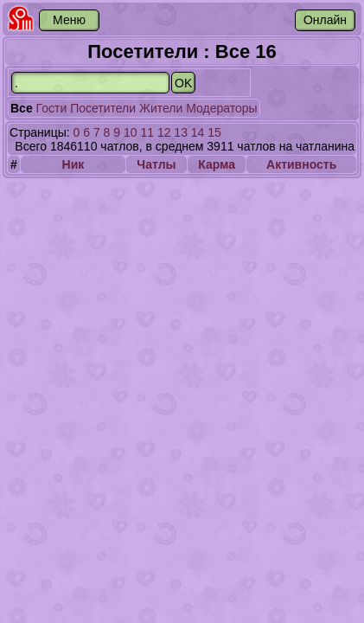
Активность (301, 164)
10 (131, 132)
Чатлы (156, 164)
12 (164, 132)
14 (198, 132)
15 (214, 132)
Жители (161, 108)
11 (147, 132)
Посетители (103, 108)
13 (181, 132)
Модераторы (221, 108)
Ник (73, 164)
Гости (52, 108)
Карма (217, 164)
